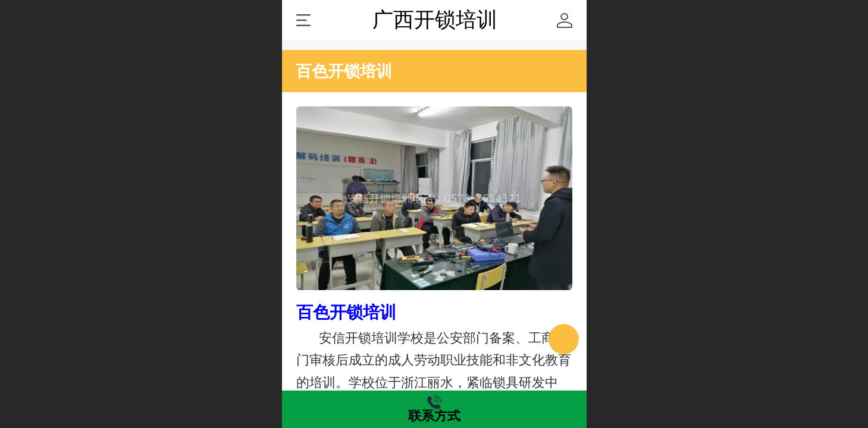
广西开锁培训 (435, 20)
